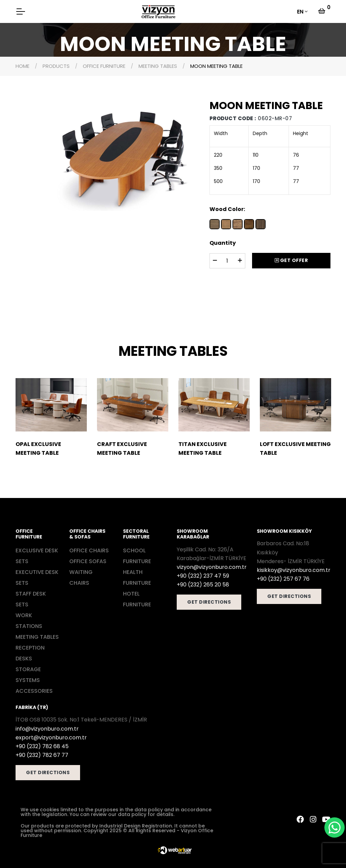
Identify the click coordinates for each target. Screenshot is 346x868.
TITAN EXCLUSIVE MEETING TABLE (203, 449)
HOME (22, 66)
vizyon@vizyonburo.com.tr (212, 567)
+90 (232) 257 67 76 (283, 579)
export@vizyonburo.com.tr (51, 738)
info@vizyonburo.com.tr (47, 729)
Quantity (223, 243)
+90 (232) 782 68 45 (42, 746)
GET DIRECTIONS (209, 602)
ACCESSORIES (34, 691)
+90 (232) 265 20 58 (203, 585)
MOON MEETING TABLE (216, 66)
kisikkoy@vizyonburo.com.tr (294, 570)
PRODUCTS (56, 66)
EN (300, 12)
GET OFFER (291, 260)
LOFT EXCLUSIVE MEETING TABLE (295, 449)
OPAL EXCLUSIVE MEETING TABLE (38, 449)
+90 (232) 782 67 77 (42, 755)
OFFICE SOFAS (88, 561)
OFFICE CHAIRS (89, 550)
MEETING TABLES (158, 66)
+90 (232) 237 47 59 (203, 576)
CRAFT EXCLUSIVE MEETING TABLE (122, 449)
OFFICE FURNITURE (104, 66)
